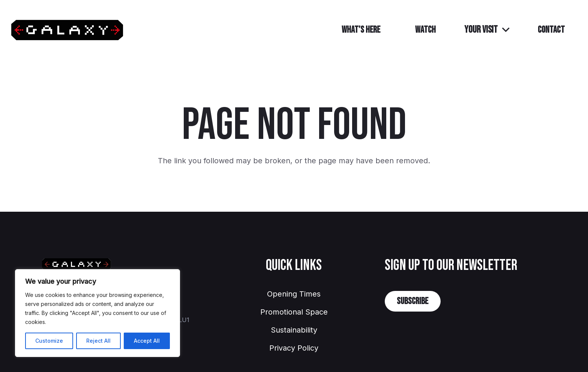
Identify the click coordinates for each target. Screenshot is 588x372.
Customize (49, 341)
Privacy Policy (294, 348)
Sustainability (294, 330)
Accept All (147, 341)
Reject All (98, 341)
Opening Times (294, 294)
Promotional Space (294, 312)
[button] (487, 30)
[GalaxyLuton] (67, 30)
